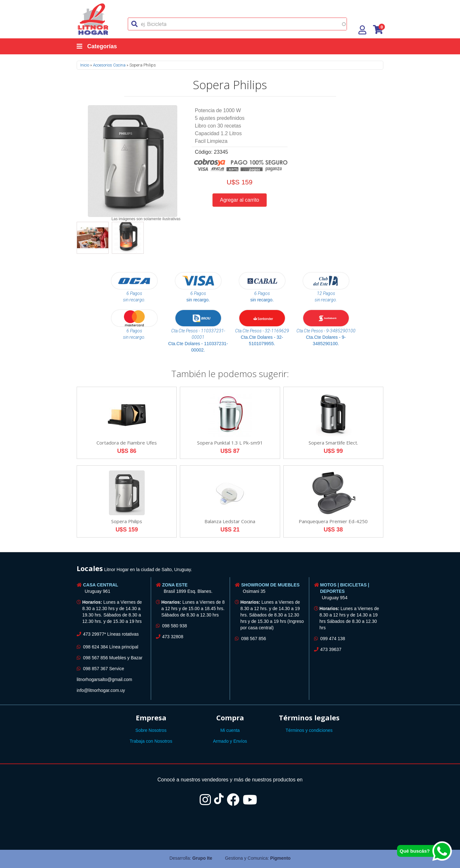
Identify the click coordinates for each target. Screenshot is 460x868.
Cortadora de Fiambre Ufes (127, 443)
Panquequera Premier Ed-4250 (333, 521)
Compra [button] (230, 717)
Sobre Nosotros (151, 730)
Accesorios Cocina (109, 65)
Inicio (85, 65)
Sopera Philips (127, 521)
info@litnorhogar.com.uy (101, 690)
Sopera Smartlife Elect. (333, 443)
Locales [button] (90, 568)
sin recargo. (198, 300)
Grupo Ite (202, 858)
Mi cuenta (230, 730)
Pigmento (280, 858)
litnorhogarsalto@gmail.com (104, 679)
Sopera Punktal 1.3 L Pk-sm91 (230, 443)
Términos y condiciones (309, 730)
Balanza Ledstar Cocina (230, 521)
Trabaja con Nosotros (151, 741)
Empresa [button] (151, 717)
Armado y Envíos (230, 741)
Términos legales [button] (309, 717)
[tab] (230, 570)
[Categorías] (103, 46)
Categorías (97, 46)
